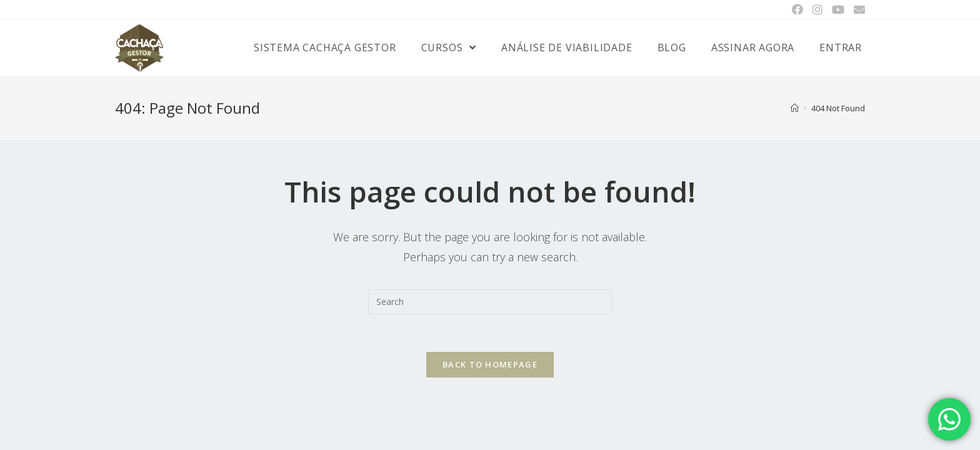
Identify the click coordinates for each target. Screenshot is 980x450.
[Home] (795, 108)
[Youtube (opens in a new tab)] (838, 9)
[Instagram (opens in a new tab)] (817, 9)
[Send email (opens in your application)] (857, 9)
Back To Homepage (490, 364)
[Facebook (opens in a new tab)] (797, 9)
